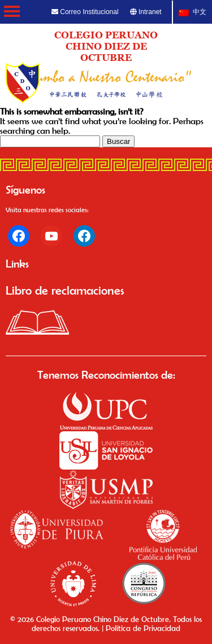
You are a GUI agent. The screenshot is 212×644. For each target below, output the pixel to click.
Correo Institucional (85, 12)
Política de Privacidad (143, 628)
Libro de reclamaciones (65, 290)
